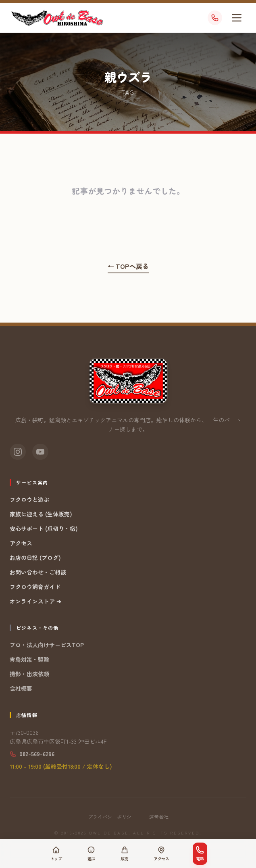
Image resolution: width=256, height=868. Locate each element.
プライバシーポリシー (112, 817)
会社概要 (21, 688)
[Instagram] (18, 452)
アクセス (21, 543)
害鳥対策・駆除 (29, 659)
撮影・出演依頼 (29, 674)
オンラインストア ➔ (35, 601)
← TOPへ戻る (128, 266)
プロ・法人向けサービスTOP (47, 645)
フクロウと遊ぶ (29, 499)
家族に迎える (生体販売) (41, 514)
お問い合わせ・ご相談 (38, 572)
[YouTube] (40, 452)
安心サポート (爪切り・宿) (44, 528)
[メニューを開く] (237, 18)
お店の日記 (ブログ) (35, 558)
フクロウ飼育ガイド (35, 587)
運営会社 (159, 817)
